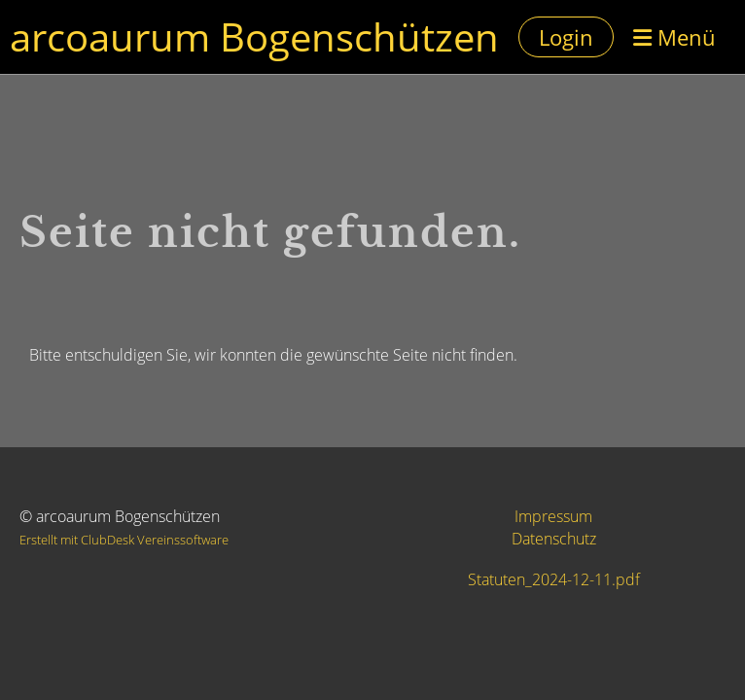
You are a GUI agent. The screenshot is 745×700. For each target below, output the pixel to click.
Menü (674, 37)
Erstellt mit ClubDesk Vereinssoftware (124, 540)
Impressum (553, 516)
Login (566, 37)
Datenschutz (554, 539)
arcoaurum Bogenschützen (254, 36)
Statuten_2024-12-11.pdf (554, 579)
